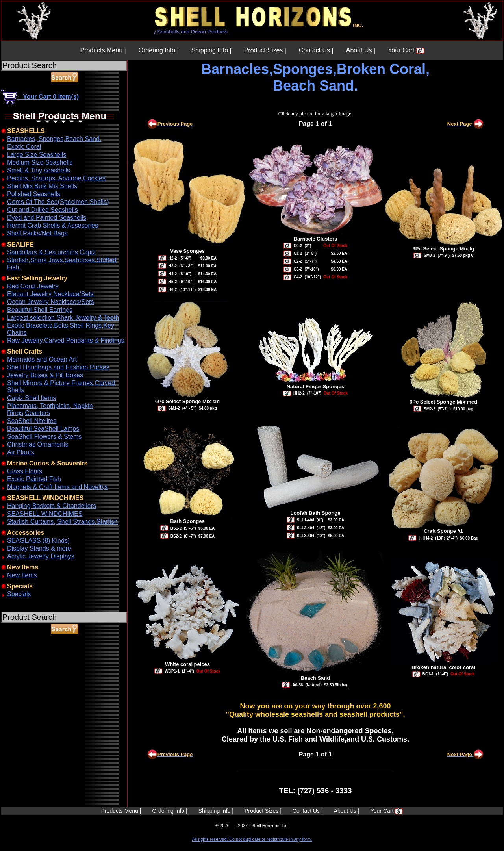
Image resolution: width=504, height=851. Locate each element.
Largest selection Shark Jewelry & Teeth (63, 318)
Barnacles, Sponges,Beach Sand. (54, 139)
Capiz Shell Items (32, 398)
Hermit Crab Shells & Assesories (53, 225)
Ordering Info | (159, 50)
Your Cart (406, 50)
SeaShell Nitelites (32, 421)
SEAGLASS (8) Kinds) (38, 540)
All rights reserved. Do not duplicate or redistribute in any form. (252, 839)
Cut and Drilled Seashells (43, 210)
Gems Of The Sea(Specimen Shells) (58, 202)
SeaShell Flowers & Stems (44, 437)
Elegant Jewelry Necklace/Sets (50, 294)
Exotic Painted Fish (34, 479)
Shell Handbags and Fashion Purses (58, 367)
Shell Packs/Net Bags (37, 233)
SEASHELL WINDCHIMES (45, 514)
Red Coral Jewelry (33, 286)
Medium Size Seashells (40, 162)
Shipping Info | (211, 50)
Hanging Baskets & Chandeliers (52, 506)
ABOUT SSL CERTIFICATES (21, 671)
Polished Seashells (34, 194)
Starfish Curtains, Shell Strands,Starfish (62, 522)
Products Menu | (103, 50)
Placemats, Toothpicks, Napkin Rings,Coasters (50, 409)
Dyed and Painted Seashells (47, 218)
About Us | (361, 50)
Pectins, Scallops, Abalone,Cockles (56, 178)
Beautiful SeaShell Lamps (43, 429)
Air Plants (20, 452)
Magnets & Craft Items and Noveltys (57, 487)
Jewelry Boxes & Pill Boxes (45, 375)
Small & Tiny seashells (39, 170)
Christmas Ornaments (38, 444)
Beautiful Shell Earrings (40, 310)
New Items (22, 575)
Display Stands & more (39, 548)
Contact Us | (316, 50)
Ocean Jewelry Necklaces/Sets (51, 302)
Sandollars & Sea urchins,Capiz (51, 252)
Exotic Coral (24, 147)
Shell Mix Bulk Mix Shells (42, 186)
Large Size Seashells (37, 155)
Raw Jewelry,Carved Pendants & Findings (66, 340)
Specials (19, 594)
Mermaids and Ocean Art (42, 359)
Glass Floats (25, 471)
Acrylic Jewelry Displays (41, 556)
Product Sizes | (265, 50)
